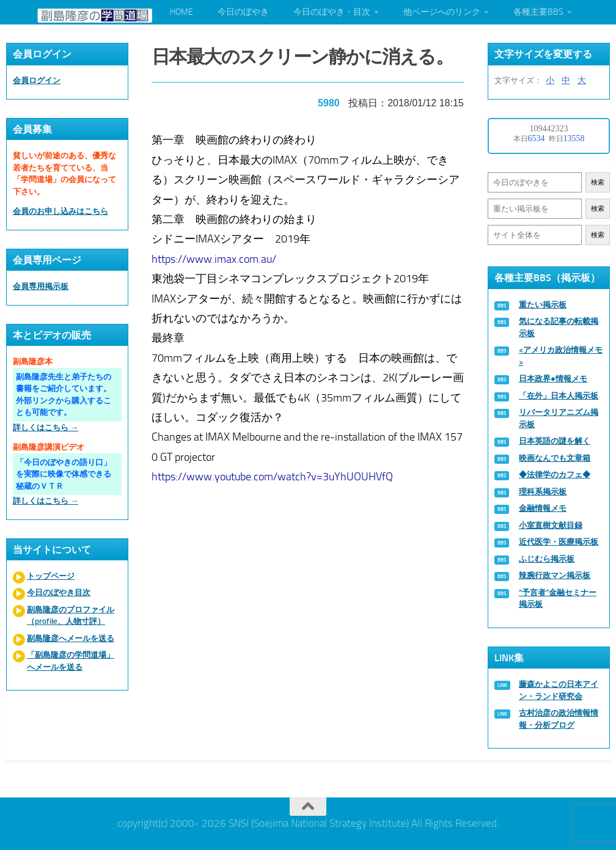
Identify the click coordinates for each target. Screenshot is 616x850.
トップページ (51, 576)
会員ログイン (37, 80)
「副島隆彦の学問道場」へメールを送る (71, 661)
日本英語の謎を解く (555, 441)
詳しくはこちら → (46, 427)
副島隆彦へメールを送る (71, 638)
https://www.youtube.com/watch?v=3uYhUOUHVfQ (272, 475)
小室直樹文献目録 (551, 525)
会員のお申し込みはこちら (61, 211)
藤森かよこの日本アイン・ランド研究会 (559, 690)
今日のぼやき (243, 12)
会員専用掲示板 (41, 286)
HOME (182, 12)
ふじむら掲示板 (547, 559)
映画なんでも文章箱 (555, 458)
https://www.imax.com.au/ (214, 258)
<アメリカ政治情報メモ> (561, 356)
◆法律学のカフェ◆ (555, 474)
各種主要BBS (538, 12)
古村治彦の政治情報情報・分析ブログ (559, 719)
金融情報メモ (543, 508)
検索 (598, 182)
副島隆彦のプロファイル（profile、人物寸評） (71, 616)
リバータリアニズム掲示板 (559, 418)
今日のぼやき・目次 (332, 12)
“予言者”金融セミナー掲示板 (558, 599)
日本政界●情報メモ (553, 379)
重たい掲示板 (543, 305)
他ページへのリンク (442, 12)
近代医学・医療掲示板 (559, 542)
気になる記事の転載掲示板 (559, 327)
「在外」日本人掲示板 (559, 396)
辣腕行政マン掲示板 (555, 575)
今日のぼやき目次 (59, 592)
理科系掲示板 (543, 492)
